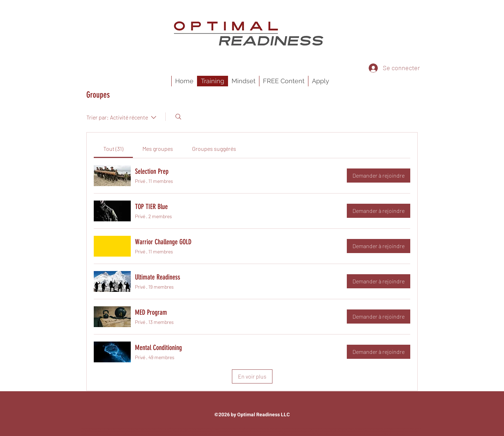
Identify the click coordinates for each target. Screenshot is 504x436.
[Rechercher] (178, 117)
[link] (113, 149)
